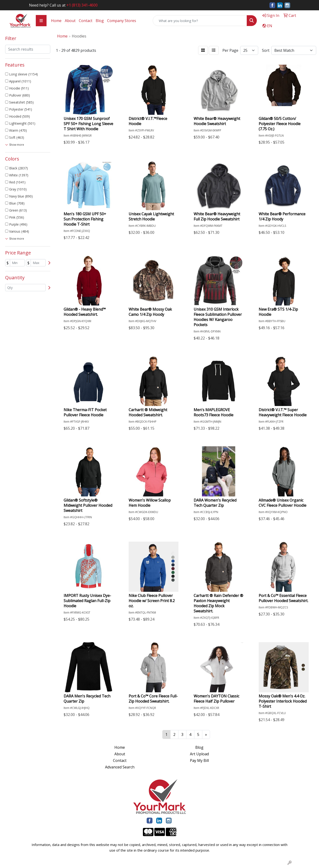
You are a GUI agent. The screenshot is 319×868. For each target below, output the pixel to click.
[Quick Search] (200, 21)
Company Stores (122, 21)
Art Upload (199, 754)
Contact (86, 21)
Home (56, 21)
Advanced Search (120, 767)
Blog (100, 21)
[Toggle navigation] (41, 21)
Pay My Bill (199, 760)
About (70, 21)
